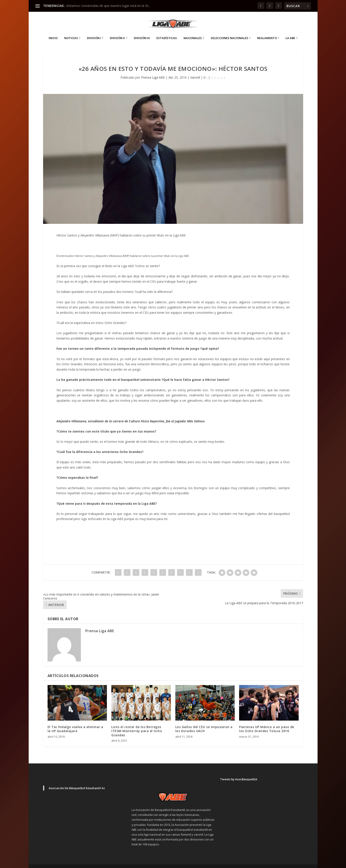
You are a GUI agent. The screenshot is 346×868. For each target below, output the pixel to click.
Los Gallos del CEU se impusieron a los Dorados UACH (204, 722)
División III (142, 31)
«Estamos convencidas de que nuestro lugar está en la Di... (108, 6)
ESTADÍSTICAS (167, 31)
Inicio (53, 31)
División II (117, 31)
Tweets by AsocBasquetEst (239, 773)
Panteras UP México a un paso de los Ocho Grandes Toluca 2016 (267, 722)
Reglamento (267, 31)
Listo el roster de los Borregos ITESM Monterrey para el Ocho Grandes (137, 724)
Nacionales (193, 31)
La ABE (290, 31)
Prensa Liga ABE (153, 71)
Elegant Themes (74, 863)
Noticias (71, 31)
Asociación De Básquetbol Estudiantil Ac (77, 781)
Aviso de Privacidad (269, 863)
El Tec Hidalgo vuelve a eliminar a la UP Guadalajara (75, 722)
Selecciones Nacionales (229, 31)
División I (94, 31)
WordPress (121, 863)
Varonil (195, 71)
